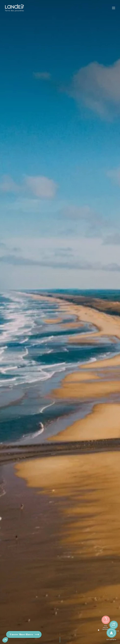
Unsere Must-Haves (21, 635)
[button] (5, 640)
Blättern (61, 631)
